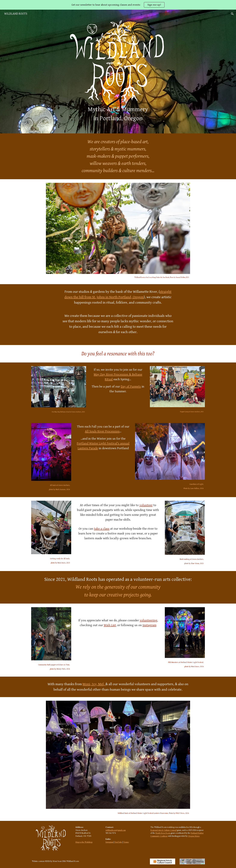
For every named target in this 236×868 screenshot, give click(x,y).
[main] (118, 114)
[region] (118, 5)
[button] (232, 14)
